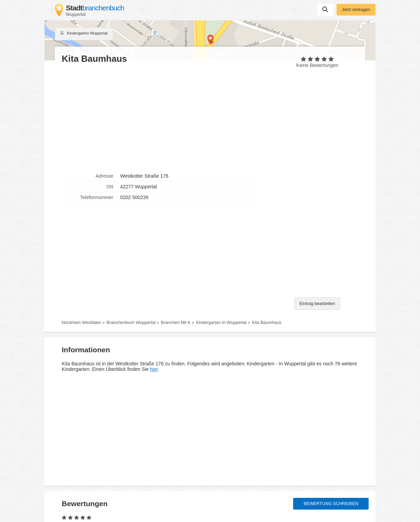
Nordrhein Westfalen (82, 323)
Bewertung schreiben (331, 504)
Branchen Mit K (176, 323)
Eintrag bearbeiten (317, 304)
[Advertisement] (165, 118)
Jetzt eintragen (356, 10)
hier (154, 369)
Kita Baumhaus (266, 323)
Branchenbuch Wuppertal (131, 323)
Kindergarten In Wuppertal (221, 323)
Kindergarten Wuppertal (84, 34)
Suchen (325, 9)
